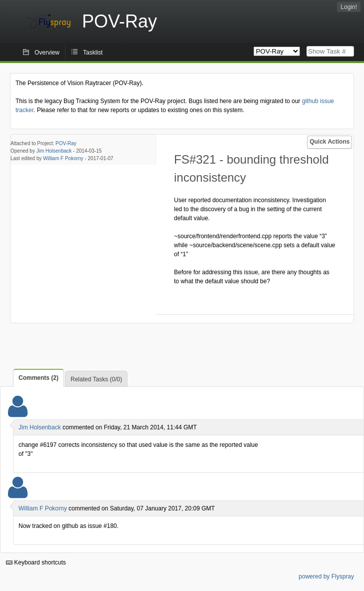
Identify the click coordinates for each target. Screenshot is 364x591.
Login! (349, 7)
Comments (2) (38, 378)
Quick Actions (329, 142)
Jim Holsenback (54, 151)
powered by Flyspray (326, 576)
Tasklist (93, 53)
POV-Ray (66, 143)
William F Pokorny (63, 158)
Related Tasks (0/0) (96, 379)
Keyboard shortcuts (36, 562)
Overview (47, 53)
